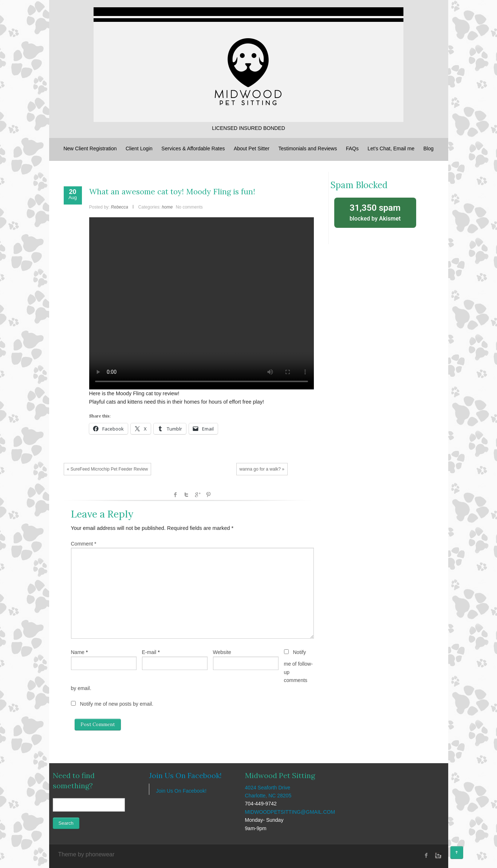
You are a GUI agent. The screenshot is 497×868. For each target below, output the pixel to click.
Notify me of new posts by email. (117, 704)
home (167, 207)
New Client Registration (90, 148)
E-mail (149, 652)
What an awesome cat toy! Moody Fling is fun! (172, 192)
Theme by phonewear (86, 854)
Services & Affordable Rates (193, 148)
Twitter (186, 495)
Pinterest (208, 495)
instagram (437, 855)
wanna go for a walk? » (262, 469)
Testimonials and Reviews (307, 148)
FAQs (352, 148)
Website (222, 652)
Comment (84, 544)
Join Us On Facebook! (185, 775)
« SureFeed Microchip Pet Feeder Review (108, 469)
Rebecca (120, 207)
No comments (189, 207)
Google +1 (197, 495)
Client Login (139, 148)
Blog (429, 148)
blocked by (375, 212)
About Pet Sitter (252, 148)
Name (78, 652)
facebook (175, 495)
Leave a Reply (102, 514)
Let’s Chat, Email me (391, 148)
